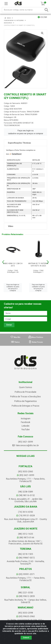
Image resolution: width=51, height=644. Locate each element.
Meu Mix (15, 337)
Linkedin (25, 426)
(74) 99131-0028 (26, 516)
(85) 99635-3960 (26, 616)
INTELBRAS (14, 120)
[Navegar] (3, 262)
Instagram (26, 419)
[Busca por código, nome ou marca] (23, 10)
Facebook (26, 422)
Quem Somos (26, 387)
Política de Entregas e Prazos (25, 406)
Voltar (42, 17)
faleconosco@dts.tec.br (25, 445)
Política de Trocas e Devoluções (25, 397)
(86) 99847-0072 (26, 558)
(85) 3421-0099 (25, 442)
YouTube (25, 429)
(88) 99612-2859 (26, 596)
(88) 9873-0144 (26, 538)
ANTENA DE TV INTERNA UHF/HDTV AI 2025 (38, 265)
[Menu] (6, 4)
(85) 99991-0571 (26, 574)
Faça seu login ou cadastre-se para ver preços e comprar (26, 132)
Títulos (15, 342)
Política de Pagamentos (26, 401)
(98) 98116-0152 (26, 495)
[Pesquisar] (46, 10)
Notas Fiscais (36, 342)
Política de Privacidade (25, 392)
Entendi (26, 638)
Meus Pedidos (36, 337)
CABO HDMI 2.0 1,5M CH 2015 (13, 265)
